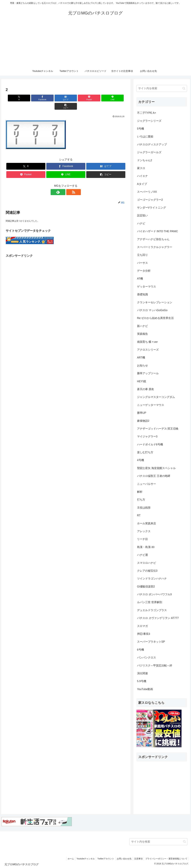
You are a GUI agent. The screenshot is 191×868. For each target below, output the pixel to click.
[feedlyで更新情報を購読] (62, 184)
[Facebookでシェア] (35, 98)
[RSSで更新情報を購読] (69, 184)
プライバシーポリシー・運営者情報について (166, 859)
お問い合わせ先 (123, 859)
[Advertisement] (96, 44)
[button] (116, 98)
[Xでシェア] (15, 98)
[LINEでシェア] (96, 98)
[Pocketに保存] (76, 98)
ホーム (68, 859)
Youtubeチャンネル (83, 859)
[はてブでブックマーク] (56, 98)
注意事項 (138, 859)
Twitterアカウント (104, 859)
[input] (162, 88)
